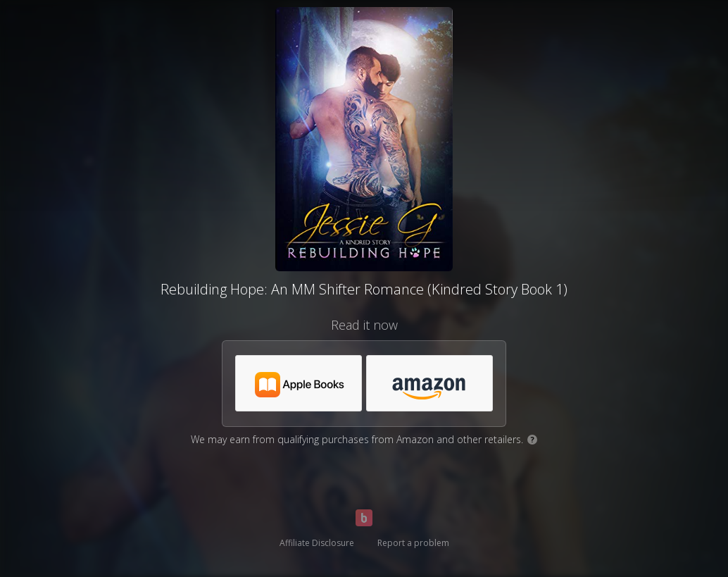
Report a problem (413, 543)
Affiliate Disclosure (317, 543)
